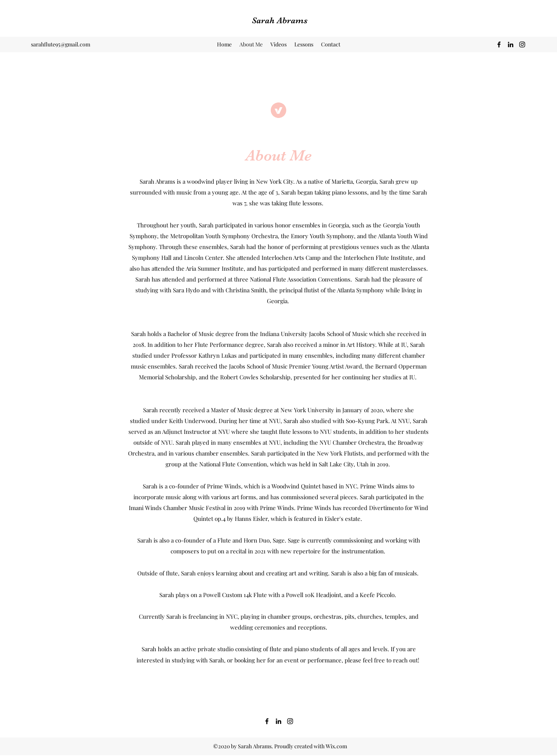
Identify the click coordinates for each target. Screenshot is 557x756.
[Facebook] (499, 44)
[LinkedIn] (511, 44)
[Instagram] (522, 44)
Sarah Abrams (280, 20)
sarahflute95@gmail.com (61, 44)
